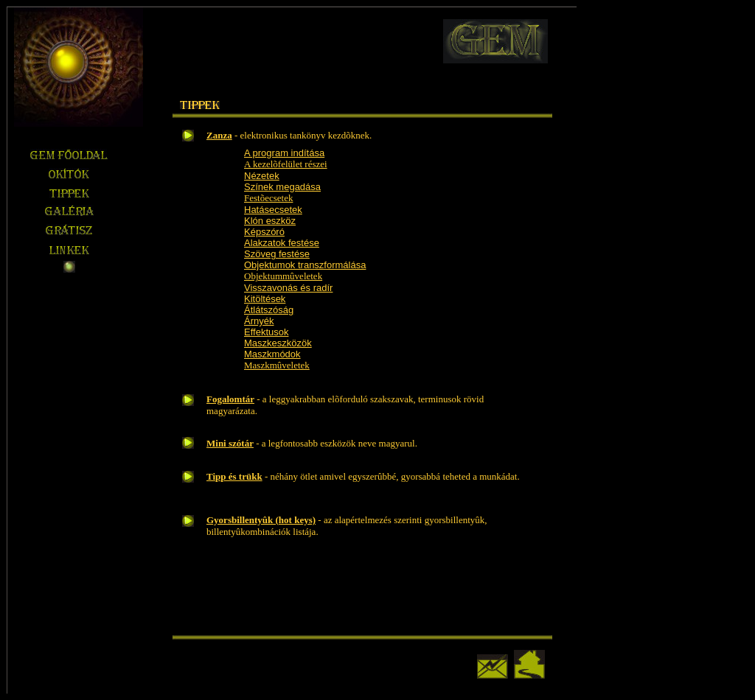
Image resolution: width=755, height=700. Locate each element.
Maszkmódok (272, 354)
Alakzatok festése (282, 243)
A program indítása (284, 153)
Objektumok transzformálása (305, 265)
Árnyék (259, 321)
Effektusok (266, 332)
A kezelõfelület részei (286, 164)
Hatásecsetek (273, 210)
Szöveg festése (277, 254)
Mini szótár (230, 443)
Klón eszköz (270, 221)
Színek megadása (282, 187)
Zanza (219, 135)
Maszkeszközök (278, 343)
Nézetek (262, 176)
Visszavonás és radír (288, 288)
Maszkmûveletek (277, 365)
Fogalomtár (230, 399)
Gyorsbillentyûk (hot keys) (261, 520)
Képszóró (264, 232)
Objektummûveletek (283, 276)
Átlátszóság (269, 310)
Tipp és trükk (234, 476)
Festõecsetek (268, 198)
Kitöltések (265, 299)
